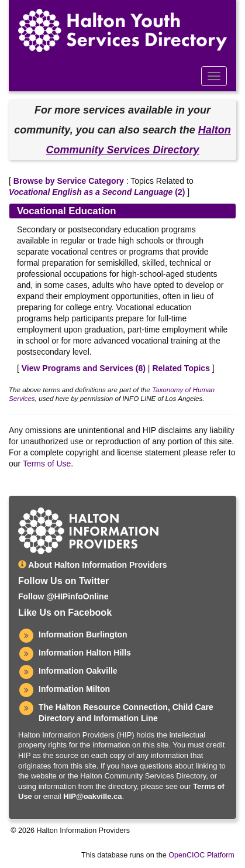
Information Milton (74, 689)
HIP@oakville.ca (92, 796)
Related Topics (181, 368)
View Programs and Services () (84, 368)
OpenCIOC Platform (201, 855)
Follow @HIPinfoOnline (63, 596)
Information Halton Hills (85, 653)
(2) (97, 192)
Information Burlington (83, 634)
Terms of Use (47, 464)
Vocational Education (66, 211)
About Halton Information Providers (93, 565)
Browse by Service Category (69, 181)
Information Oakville (78, 671)
